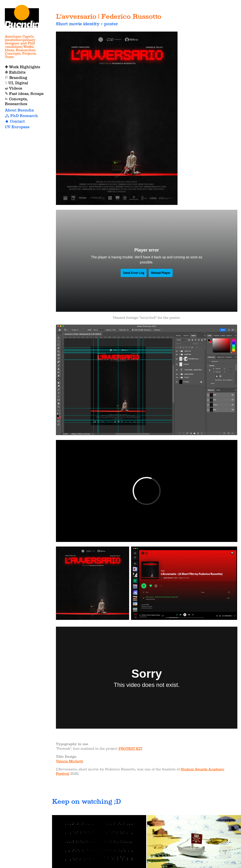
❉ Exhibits (15, 72)
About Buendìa (19, 110)
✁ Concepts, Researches (16, 101)
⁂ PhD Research (21, 116)
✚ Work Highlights (22, 67)
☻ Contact (15, 121)
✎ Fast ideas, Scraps (24, 94)
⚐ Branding (16, 78)
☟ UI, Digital (17, 83)
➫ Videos (13, 88)
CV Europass (17, 127)
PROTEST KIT (130, 749)
